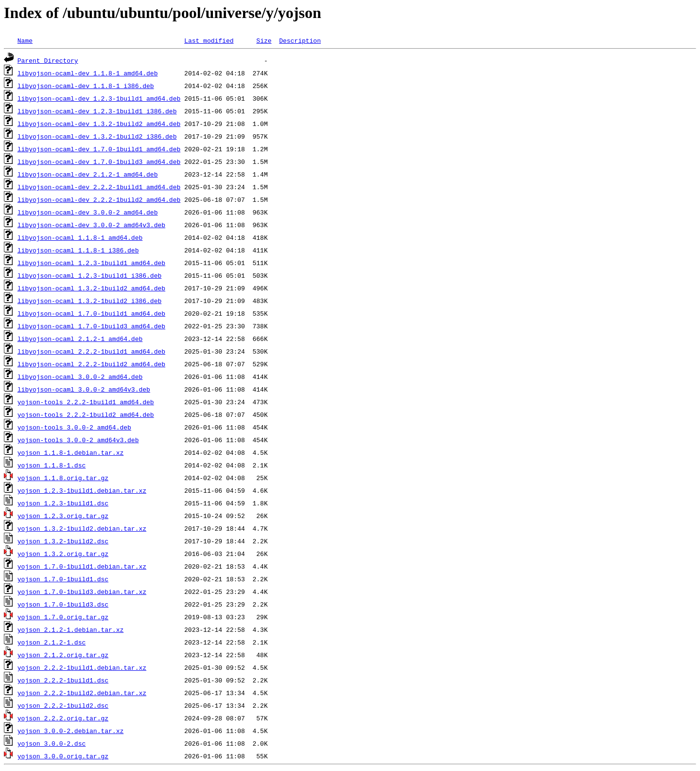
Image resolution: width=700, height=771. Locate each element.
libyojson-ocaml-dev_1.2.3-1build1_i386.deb (97, 111)
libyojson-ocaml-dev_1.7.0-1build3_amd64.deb (99, 161)
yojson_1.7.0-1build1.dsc (63, 579)
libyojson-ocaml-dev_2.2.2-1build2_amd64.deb (99, 199)
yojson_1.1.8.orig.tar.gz (63, 478)
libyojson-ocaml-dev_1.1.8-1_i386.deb (86, 86)
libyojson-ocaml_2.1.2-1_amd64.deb (80, 339)
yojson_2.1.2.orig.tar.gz (63, 655)
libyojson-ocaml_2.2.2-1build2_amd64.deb (91, 364)
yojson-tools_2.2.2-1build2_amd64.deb (86, 414)
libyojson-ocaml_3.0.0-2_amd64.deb (80, 377)
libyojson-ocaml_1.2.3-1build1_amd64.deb (91, 263)
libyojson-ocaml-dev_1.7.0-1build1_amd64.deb (99, 149)
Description (300, 40)
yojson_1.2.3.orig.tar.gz (63, 516)
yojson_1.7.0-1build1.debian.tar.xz (82, 566)
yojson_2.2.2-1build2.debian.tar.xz (82, 693)
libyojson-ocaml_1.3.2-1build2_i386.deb (89, 301)
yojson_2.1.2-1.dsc (52, 642)
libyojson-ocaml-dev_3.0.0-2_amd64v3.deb (91, 225)
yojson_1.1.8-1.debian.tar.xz (70, 452)
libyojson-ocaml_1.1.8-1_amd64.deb (80, 237)
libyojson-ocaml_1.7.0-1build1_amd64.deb (91, 313)
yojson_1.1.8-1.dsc (52, 465)
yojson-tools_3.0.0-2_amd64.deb (74, 427)
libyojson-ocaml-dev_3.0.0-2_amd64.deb (88, 212)
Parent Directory (48, 60)
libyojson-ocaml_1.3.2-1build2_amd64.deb (91, 288)
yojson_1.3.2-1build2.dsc (63, 541)
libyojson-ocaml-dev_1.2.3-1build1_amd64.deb (99, 98)
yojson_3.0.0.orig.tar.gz (63, 756)
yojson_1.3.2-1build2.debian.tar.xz (82, 528)
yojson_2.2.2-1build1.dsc (63, 680)
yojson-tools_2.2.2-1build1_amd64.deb (86, 402)
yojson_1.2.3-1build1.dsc (63, 503)
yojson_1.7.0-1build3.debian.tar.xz (82, 592)
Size (264, 40)
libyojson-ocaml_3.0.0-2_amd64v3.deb (84, 389)
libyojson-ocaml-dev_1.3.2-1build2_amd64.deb (99, 124)
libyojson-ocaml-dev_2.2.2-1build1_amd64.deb (99, 187)
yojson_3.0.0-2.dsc (52, 743)
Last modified (209, 40)
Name (25, 40)
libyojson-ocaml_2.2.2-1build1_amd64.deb (91, 351)
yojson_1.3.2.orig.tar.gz (63, 554)
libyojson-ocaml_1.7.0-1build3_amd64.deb (91, 326)
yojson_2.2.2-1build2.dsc (63, 705)
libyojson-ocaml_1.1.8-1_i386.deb (78, 250)
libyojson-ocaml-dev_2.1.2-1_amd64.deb (88, 174)
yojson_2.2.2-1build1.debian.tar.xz (82, 667)
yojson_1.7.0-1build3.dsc (63, 604)
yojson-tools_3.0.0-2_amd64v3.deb (78, 440)
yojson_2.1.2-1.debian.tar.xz (70, 629)
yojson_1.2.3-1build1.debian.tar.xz (82, 490)
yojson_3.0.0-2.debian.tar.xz (70, 731)
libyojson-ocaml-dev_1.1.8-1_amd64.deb (88, 73)
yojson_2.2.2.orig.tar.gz (63, 718)
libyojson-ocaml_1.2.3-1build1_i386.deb (89, 275)
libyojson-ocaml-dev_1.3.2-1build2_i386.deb (97, 136)
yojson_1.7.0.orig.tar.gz (63, 617)
